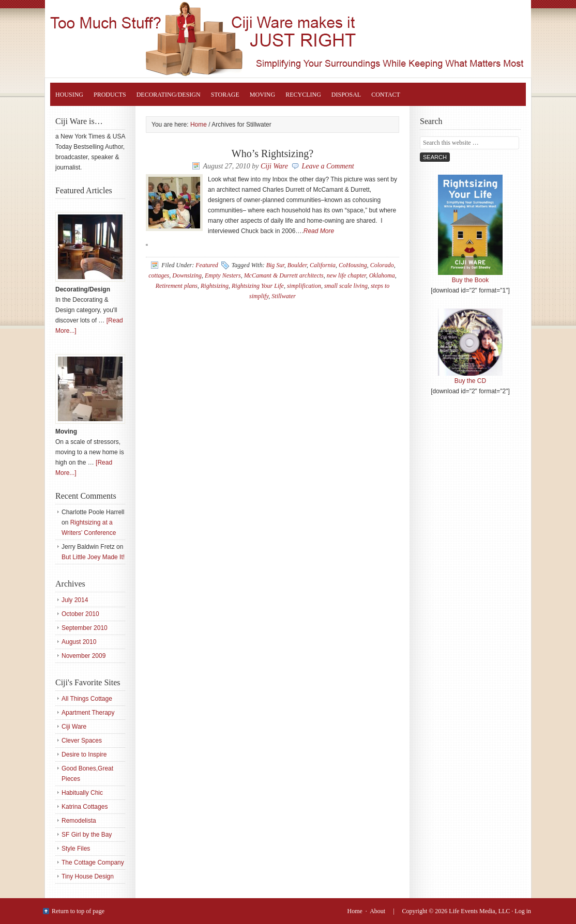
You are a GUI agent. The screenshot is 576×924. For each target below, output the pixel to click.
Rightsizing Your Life (298, 39)
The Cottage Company (93, 863)
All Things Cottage (87, 699)
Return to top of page (78, 911)
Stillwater (284, 296)
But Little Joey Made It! (93, 557)
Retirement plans (177, 286)
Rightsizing (215, 286)
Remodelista (79, 821)
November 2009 (84, 656)
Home (355, 911)
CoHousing (353, 265)
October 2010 (80, 614)
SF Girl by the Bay (87, 835)
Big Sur (275, 265)
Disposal (346, 95)
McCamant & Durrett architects (284, 275)
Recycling (303, 95)
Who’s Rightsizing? (272, 153)
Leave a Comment (328, 166)
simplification (304, 286)
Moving (262, 95)
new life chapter (346, 275)
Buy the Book (470, 276)
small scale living (346, 286)
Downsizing (187, 275)
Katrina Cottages (85, 807)
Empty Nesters (223, 275)
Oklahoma (382, 275)
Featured (207, 265)
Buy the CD (470, 377)
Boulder (297, 265)
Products (110, 95)
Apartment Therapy (88, 713)
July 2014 (75, 600)
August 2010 (79, 642)
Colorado (382, 265)
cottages (159, 275)
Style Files (76, 849)
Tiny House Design (88, 876)
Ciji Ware (274, 166)
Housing (69, 95)
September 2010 (85, 628)
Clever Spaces (82, 741)
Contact (386, 95)
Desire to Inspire (84, 754)
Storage (225, 95)
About (377, 911)
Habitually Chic (82, 793)
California (323, 265)
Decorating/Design (169, 95)
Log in (523, 911)
